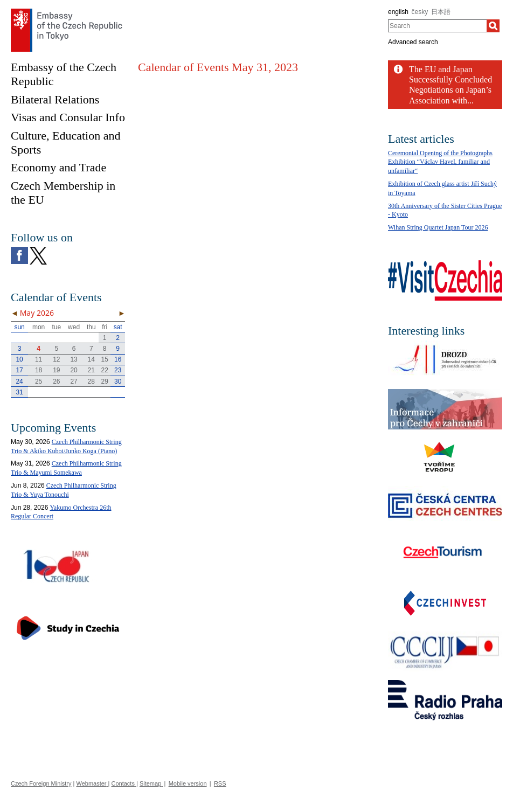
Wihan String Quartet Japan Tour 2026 (438, 227)
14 (91, 359)
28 (91, 381)
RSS (220, 783)
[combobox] (437, 26)
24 (19, 381)
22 (105, 370)
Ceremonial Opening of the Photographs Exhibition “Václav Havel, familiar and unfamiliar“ (440, 162)
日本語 (441, 12)
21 (91, 370)
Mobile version (188, 783)
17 (19, 370)
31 (19, 392)
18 (39, 370)
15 (105, 359)
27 (74, 381)
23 (118, 370)
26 (56, 381)
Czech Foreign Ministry (41, 783)
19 (56, 370)
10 (19, 359)
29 (105, 381)
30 (118, 381)
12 (56, 359)
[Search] (493, 26)
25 (39, 381)
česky (420, 12)
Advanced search (413, 42)
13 (74, 359)
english (398, 12)
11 (39, 359)
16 (118, 359)
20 (74, 370)
